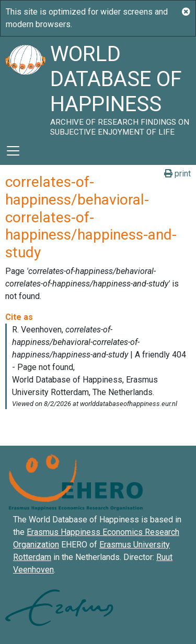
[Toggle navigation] (13, 151)
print (177, 174)
